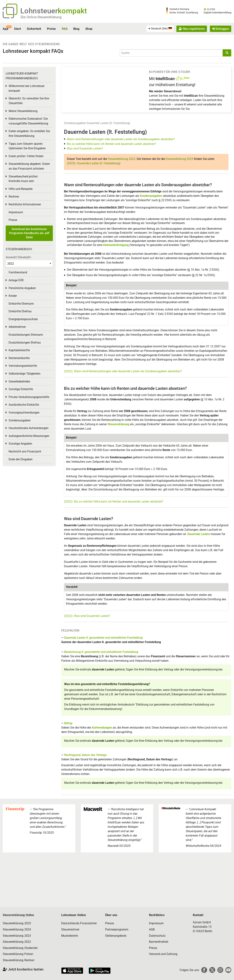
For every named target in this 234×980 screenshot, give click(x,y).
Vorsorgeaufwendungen (24, 413)
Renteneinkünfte (19, 358)
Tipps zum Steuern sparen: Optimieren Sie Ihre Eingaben (27, 146)
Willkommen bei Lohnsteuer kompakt (27, 88)
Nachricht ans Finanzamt (25, 451)
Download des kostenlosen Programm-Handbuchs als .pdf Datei (29, 233)
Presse (13, 220)
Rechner (14, 197)
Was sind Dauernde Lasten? (85, 148)
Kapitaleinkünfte (19, 350)
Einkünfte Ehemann (21, 304)
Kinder (13, 296)
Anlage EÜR (16, 280)
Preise (51, 29)
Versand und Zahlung (163, 954)
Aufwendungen (102, 728)
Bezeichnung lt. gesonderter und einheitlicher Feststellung (101, 652)
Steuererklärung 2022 (121, 159)
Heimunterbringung (116, 245)
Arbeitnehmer (17, 327)
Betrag (68, 723)
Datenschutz (157, 936)
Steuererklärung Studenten (20, 948)
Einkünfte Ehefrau (20, 311)
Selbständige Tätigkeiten (24, 374)
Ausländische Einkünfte (24, 405)
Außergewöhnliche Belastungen (29, 436)
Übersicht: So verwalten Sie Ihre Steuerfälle (29, 101)
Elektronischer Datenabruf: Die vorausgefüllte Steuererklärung (28, 121)
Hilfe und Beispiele (21, 189)
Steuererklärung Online (18, 915)
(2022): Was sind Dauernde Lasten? (87, 616)
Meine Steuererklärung (23, 111)
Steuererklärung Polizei (18, 954)
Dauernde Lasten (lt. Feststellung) (108, 123)
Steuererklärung (118, 424)
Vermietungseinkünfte (23, 366)
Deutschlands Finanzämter (79, 923)
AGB (152, 929)
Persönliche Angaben (22, 288)
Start (17, 29)
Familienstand (18, 272)
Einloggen (221, 29)
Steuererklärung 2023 (17, 936)
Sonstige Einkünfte (21, 389)
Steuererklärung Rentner (19, 960)
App (5, 29)
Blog (76, 29)
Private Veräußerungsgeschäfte (29, 397)
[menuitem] (160, 29)
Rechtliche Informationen (25, 204)
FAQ (65, 29)
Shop (89, 29)
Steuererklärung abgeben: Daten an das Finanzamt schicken (29, 166)
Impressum (16, 212)
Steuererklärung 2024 (17, 929)
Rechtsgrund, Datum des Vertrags (85, 755)
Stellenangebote (116, 936)
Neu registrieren (192, 29)
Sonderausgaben (75, 123)
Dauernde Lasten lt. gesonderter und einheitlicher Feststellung (103, 638)
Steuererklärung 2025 (179, 159)
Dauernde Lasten (199, 534)
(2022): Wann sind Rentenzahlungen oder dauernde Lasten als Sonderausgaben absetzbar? (123, 371)
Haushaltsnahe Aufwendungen (29, 428)
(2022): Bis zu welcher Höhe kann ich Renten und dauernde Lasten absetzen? (114, 502)
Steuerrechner (70, 929)
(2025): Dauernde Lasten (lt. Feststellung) (94, 163)
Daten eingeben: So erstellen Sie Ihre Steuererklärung (29, 133)
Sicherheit (34, 29)
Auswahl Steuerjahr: (19, 257)
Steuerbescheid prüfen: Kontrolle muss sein (23, 179)
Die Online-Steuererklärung (41, 17)
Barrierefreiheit (159, 942)
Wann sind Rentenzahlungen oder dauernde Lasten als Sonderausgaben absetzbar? (121, 139)
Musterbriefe (70, 936)
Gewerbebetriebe (19, 381)
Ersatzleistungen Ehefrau (25, 343)
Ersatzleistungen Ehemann (26, 335)
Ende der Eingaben (21, 459)
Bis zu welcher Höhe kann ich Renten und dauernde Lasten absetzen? (112, 144)
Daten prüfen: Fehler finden (26, 156)
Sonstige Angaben (20, 444)
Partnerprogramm (117, 929)
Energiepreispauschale (23, 319)
